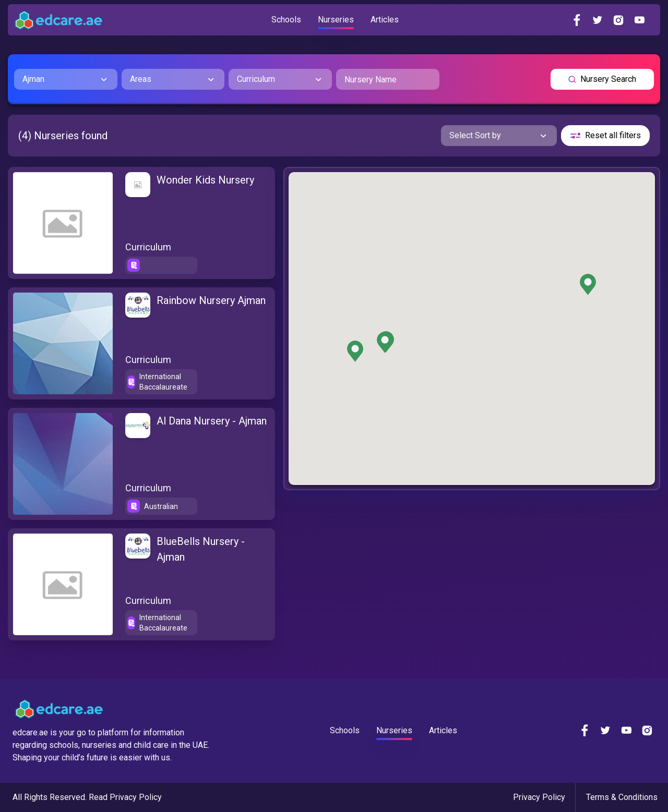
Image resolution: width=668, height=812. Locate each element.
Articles (385, 20)
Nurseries (336, 20)
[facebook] (577, 20)
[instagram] (618, 20)
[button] (355, 351)
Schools (286, 20)
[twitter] (598, 20)
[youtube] (639, 20)
